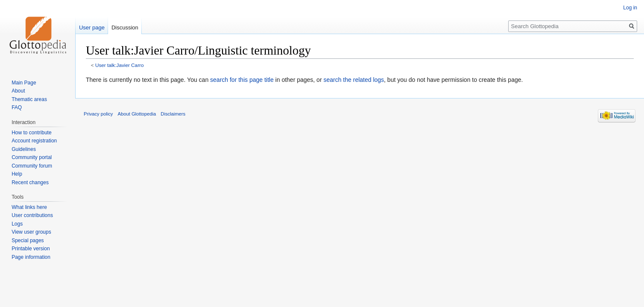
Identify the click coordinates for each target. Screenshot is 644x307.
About (18, 91)
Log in (630, 8)
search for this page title (242, 80)
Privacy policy (98, 114)
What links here (29, 207)
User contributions (32, 215)
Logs (17, 224)
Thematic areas (29, 99)
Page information (31, 257)
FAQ (17, 107)
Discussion (125, 28)
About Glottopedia (137, 114)
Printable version (31, 249)
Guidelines (24, 149)
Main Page (24, 83)
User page (92, 28)
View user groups (31, 232)
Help (17, 174)
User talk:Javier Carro (120, 65)
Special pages (28, 240)
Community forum (32, 166)
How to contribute (31, 133)
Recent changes (30, 182)
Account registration (34, 141)
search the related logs (354, 80)
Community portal (32, 157)
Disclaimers (173, 114)
